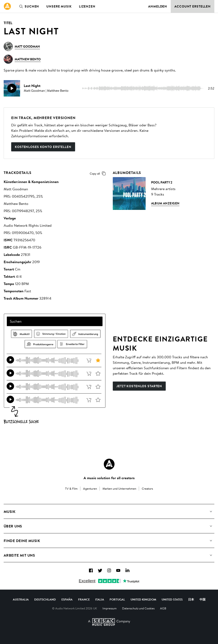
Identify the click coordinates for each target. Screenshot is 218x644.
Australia (21, 599)
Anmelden (158, 6)
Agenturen (90, 489)
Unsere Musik (59, 6)
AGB (163, 608)
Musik (9, 512)
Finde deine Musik (22, 541)
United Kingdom (143, 599)
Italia (100, 599)
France (84, 599)
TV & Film (71, 489)
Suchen (28, 6)
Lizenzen (87, 6)
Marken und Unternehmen (119, 489)
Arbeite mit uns (19, 555)
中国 (202, 599)
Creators (147, 489)
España (67, 599)
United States (172, 599)
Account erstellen (193, 6)
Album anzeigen (165, 203)
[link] (7, 6)
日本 (191, 599)
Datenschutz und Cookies (138, 608)
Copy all (98, 173)
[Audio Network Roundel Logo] (109, 464)
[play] (12, 88)
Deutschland (45, 599)
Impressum (110, 608)
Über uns (13, 526)
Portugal (117, 599)
